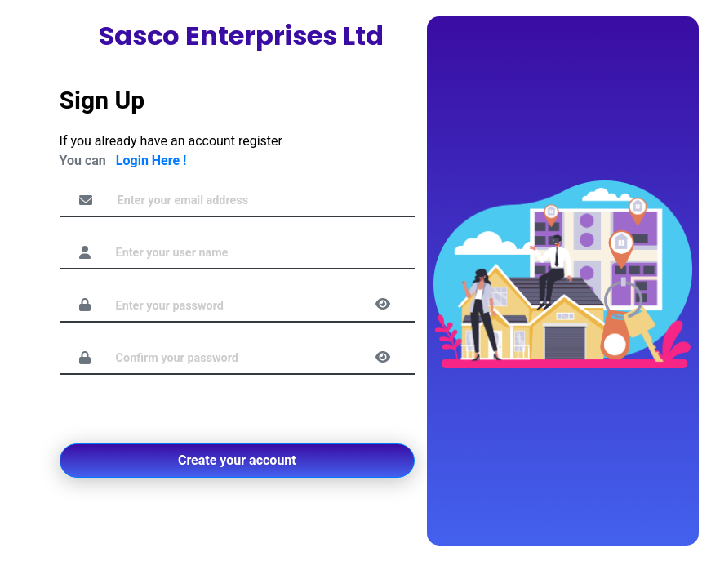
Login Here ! (151, 160)
